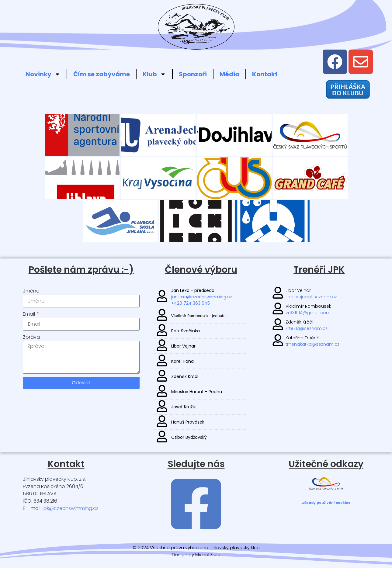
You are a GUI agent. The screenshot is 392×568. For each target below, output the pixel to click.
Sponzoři (193, 74)
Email (29, 314)
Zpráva (31, 337)
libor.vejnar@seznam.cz (311, 297)
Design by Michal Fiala (196, 554)
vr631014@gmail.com (308, 313)
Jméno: (32, 291)
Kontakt (265, 74)
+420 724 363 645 (191, 303)
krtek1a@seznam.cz (307, 328)
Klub (154, 74)
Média (229, 74)
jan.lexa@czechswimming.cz (202, 297)
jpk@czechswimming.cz (71, 508)
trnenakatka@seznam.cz (312, 344)
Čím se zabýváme (102, 74)
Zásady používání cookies (326, 503)
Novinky (43, 74)
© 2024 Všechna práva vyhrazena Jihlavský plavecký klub (196, 547)
